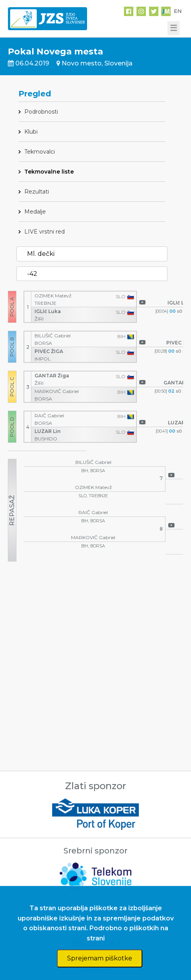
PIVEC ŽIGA (49, 351)
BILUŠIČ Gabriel (53, 336)
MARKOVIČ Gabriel (57, 391)
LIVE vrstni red (45, 232)
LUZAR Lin (48, 431)
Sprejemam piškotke (100, 958)
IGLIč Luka (48, 311)
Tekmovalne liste (49, 172)
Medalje (35, 212)
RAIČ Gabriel (50, 416)
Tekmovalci (40, 152)
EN (178, 11)
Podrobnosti (41, 112)
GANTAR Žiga (52, 376)
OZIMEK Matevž (54, 296)
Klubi (31, 132)
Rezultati (37, 192)
